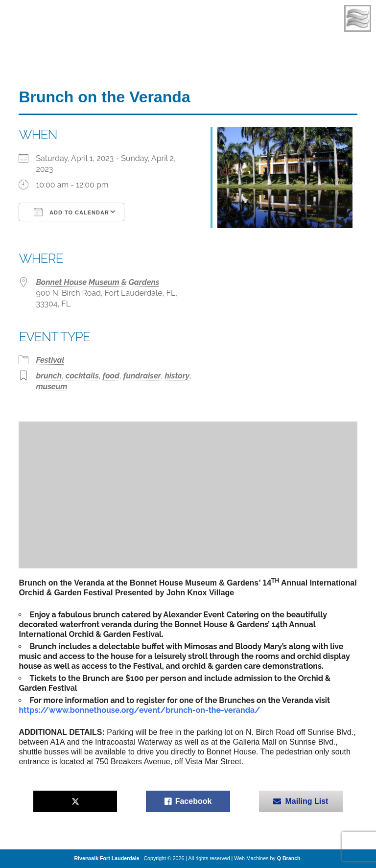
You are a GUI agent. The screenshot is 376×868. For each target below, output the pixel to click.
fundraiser (142, 376)
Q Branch (289, 858)
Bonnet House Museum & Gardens (97, 282)
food (111, 376)
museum (51, 387)
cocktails (82, 376)
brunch (49, 376)
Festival (50, 360)
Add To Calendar (71, 212)
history (177, 376)
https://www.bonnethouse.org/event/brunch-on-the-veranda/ (139, 710)
